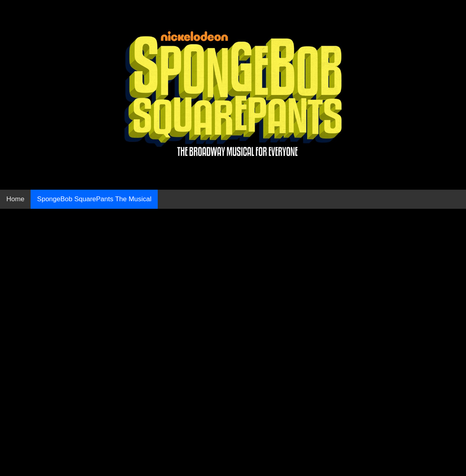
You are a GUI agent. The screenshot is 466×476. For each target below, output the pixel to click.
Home (15, 199)
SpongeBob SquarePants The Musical (94, 199)
